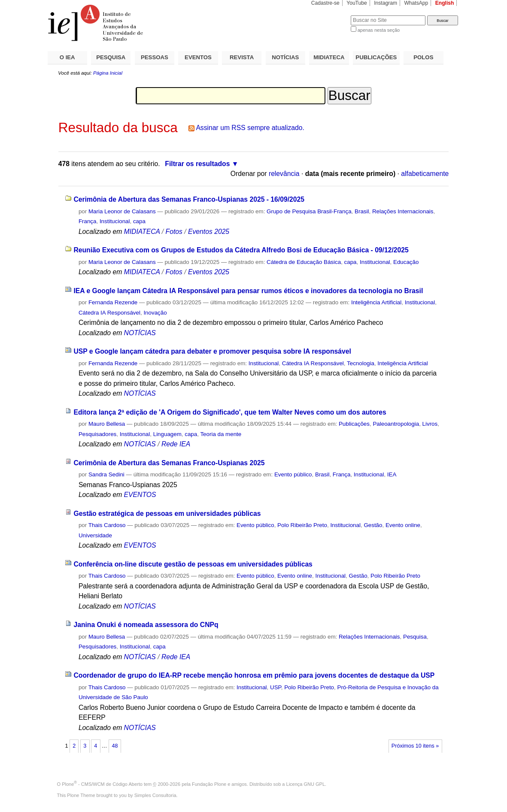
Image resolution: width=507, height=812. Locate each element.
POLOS (423, 57)
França (88, 221)
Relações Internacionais (403, 211)
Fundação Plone (209, 784)
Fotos (174, 232)
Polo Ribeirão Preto (302, 525)
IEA (392, 474)
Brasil (362, 211)
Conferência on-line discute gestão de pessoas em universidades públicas (193, 564)
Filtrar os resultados (197, 164)
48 (115, 746)
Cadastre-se (325, 3)
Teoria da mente (221, 434)
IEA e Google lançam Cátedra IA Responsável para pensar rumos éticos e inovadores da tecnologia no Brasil (248, 291)
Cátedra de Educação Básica (304, 262)
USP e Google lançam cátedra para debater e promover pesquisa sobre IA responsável (212, 351)
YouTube (357, 3)
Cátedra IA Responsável (109, 313)
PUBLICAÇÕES (376, 57)
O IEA (67, 57)
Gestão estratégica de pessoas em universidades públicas (167, 514)
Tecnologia (361, 363)
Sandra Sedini (106, 474)
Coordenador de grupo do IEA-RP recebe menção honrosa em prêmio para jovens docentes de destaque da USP (254, 675)
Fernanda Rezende (113, 302)
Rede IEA (176, 444)
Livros (430, 424)
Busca (330, 15)
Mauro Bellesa (107, 424)
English (445, 3)
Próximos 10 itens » (415, 746)
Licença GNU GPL (306, 784)
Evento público (293, 474)
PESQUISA (111, 57)
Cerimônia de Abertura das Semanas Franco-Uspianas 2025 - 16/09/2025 (189, 199)
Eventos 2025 (209, 232)
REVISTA (242, 57)
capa (139, 221)
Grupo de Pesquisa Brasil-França (309, 211)
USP (276, 687)
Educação (406, 262)
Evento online (403, 525)
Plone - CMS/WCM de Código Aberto (102, 784)
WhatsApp (416, 3)
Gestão (373, 525)
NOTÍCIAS (285, 57)
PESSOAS (155, 57)
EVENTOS (198, 57)
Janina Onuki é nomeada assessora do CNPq (146, 625)
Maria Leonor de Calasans (122, 211)
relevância (284, 174)
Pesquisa (415, 637)
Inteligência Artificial (376, 302)
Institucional (115, 221)
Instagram (386, 3)
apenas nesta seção (379, 30)
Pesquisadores (97, 434)
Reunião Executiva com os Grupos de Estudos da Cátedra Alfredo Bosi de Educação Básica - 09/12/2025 (241, 250)
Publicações (354, 424)
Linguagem (167, 434)
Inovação (155, 313)
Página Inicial (108, 73)
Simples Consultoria (155, 795)
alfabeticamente (425, 174)
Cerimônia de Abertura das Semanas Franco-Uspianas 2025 (169, 463)
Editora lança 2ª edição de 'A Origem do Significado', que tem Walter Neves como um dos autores (230, 412)
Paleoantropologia (396, 424)
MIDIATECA (329, 57)
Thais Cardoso (107, 525)
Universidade (95, 535)
